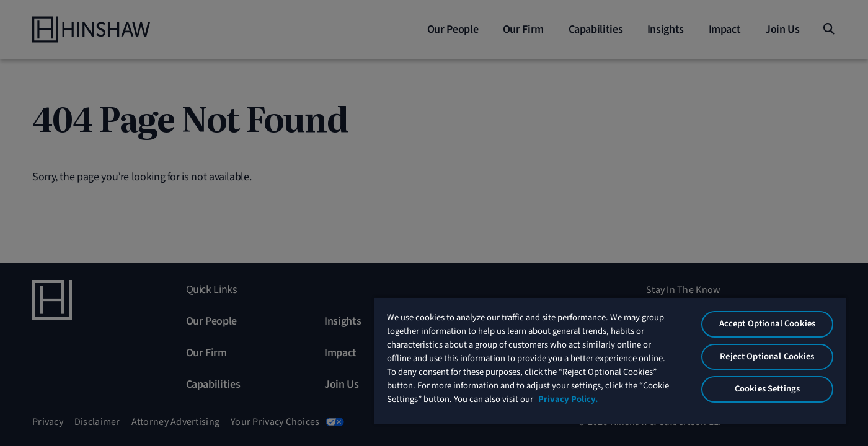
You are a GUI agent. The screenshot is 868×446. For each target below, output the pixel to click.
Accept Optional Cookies (767, 324)
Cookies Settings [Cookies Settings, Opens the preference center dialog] (767, 389)
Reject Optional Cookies (767, 356)
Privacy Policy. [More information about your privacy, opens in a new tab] (568, 399)
